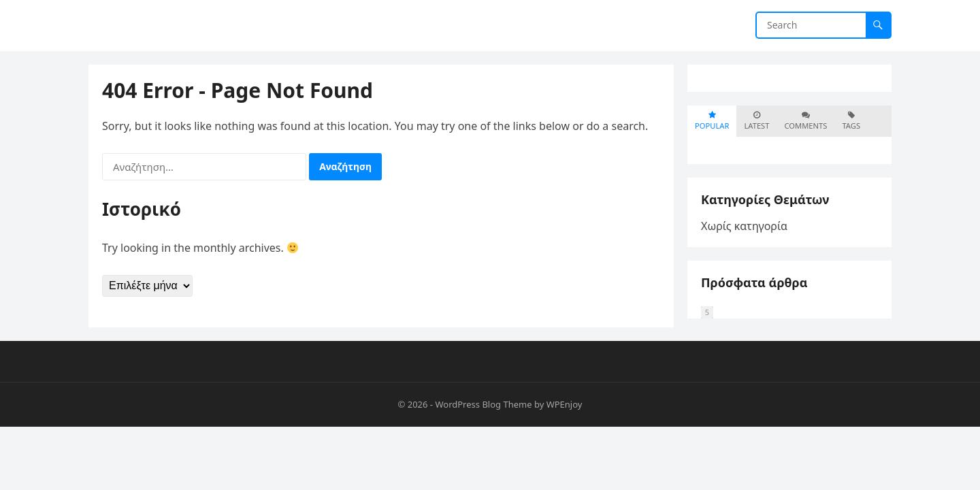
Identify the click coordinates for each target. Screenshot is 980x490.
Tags (851, 121)
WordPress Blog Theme (483, 404)
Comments (805, 121)
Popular (712, 121)
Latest (756, 121)
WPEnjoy (565, 404)
